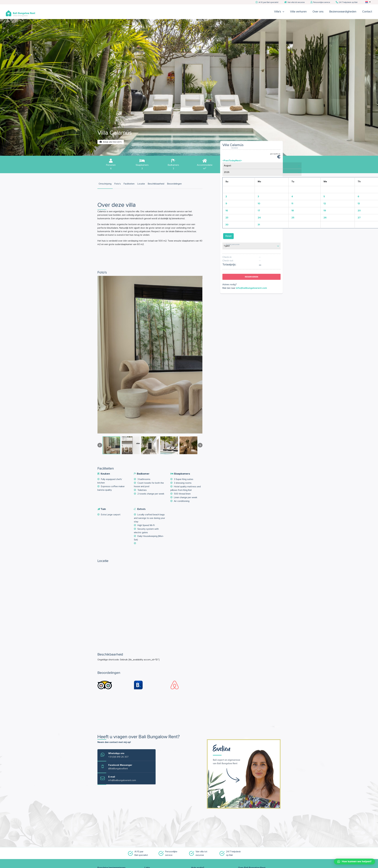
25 (293, 218)
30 (227, 225)
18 (293, 211)
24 (259, 218)
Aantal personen (233, 245)
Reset (228, 236)
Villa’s (278, 12)
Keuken (105, 474)
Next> (239, 161)
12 (325, 204)
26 (325, 218)
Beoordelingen (174, 184)
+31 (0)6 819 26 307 (118, 757)
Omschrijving (105, 184)
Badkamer (143, 474)
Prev (100, 445)
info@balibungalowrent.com (251, 288)
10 (259, 204)
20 (359, 211)
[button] (354, 862)
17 (259, 211)
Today (232, 161)
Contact (367, 12)
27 (359, 218)
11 (292, 204)
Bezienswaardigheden (343, 12)
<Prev (226, 161)
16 (227, 211)
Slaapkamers (182, 474)
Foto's (118, 184)
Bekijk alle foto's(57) (111, 142)
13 (359, 204)
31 (259, 225)
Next (200, 445)
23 (227, 218)
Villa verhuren (298, 12)
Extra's (141, 509)
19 (325, 211)
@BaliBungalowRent (118, 769)
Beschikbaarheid (156, 184)
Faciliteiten (129, 184)
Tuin (103, 509)
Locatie (141, 184)
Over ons (318, 12)
